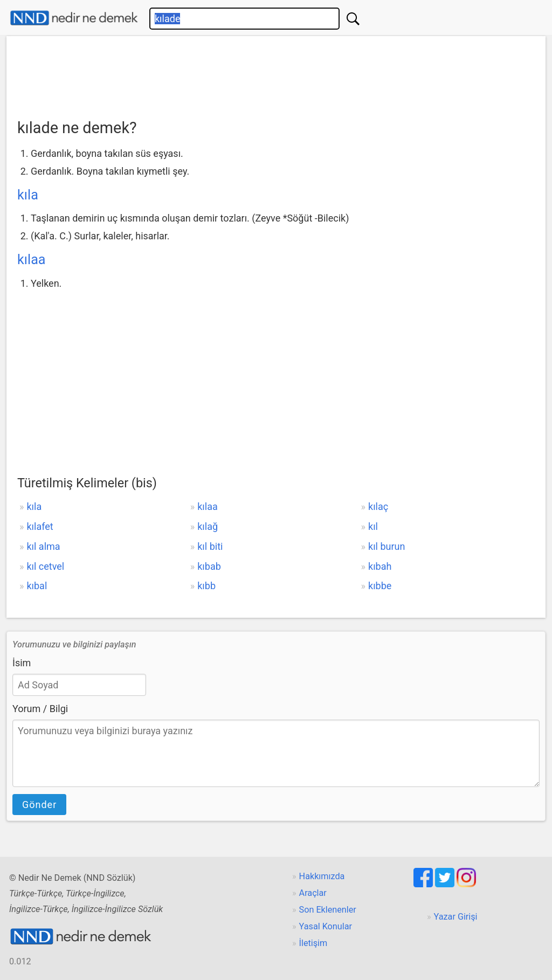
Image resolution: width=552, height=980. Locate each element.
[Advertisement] (276, 74)
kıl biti (210, 546)
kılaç (378, 506)
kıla (28, 195)
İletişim (313, 943)
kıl (373, 526)
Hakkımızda (322, 876)
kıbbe (380, 586)
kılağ (208, 526)
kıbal (37, 586)
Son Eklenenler (328, 910)
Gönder (39, 805)
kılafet (40, 526)
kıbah (380, 566)
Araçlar (313, 893)
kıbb (206, 586)
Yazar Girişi (456, 917)
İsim (22, 663)
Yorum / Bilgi (40, 709)
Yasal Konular (326, 926)
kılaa (32, 260)
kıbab (209, 566)
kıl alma (43, 546)
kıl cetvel (45, 566)
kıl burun (387, 546)
